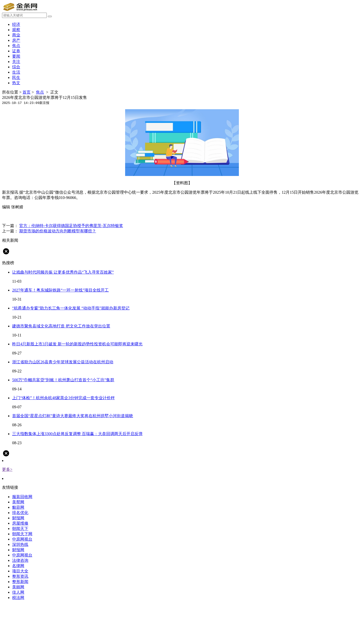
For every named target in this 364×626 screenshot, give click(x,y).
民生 (16, 77)
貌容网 (18, 507)
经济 (16, 24)
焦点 (16, 46)
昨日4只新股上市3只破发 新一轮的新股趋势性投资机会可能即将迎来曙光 (77, 344)
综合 (16, 67)
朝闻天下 (20, 529)
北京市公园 (73, 216)
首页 (27, 92)
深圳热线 (20, 544)
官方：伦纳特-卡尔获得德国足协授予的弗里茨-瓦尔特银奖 (71, 226)
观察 (16, 30)
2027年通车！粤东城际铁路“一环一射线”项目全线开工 (60, 290)
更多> (7, 469)
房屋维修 (20, 523)
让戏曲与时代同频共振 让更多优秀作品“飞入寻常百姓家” (63, 272)
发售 (23, 216)
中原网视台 (22, 539)
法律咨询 (20, 560)
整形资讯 (20, 576)
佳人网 (18, 592)
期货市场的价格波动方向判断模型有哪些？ (58, 231)
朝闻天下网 (22, 534)
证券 (16, 51)
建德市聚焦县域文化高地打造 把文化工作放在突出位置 (61, 326)
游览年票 (54, 216)
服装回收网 (22, 497)
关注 (16, 62)
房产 (16, 40)
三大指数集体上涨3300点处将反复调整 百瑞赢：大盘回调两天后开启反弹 (77, 434)
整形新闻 (20, 582)
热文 (16, 83)
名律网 (18, 566)
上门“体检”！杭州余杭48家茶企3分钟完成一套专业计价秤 (63, 398)
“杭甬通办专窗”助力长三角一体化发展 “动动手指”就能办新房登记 (71, 308)
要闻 (16, 56)
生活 (16, 72)
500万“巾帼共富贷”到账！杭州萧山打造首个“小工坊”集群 (63, 380)
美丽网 (18, 587)
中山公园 (36, 216)
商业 (16, 35)
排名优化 (20, 513)
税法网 (18, 598)
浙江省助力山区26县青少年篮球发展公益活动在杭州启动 (63, 362)
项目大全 (20, 571)
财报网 (18, 518)
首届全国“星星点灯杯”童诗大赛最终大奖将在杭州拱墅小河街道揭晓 (73, 416)
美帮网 (18, 502)
